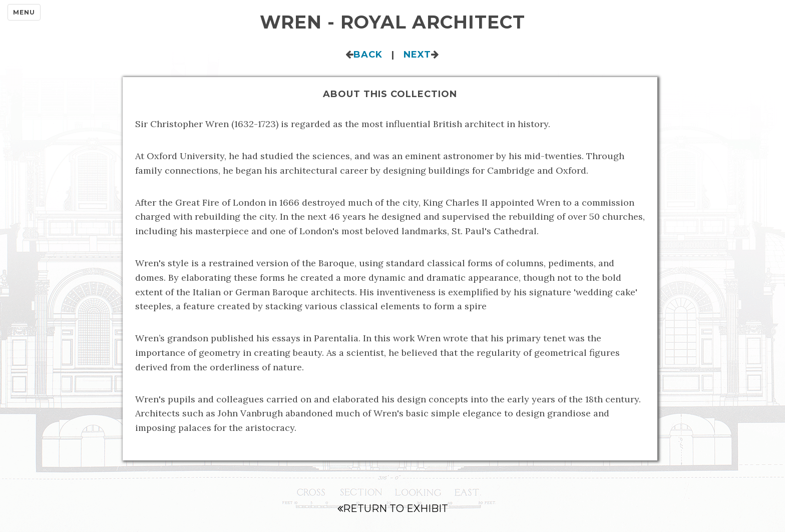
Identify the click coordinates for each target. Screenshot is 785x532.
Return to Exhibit (393, 508)
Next (417, 55)
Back (368, 55)
